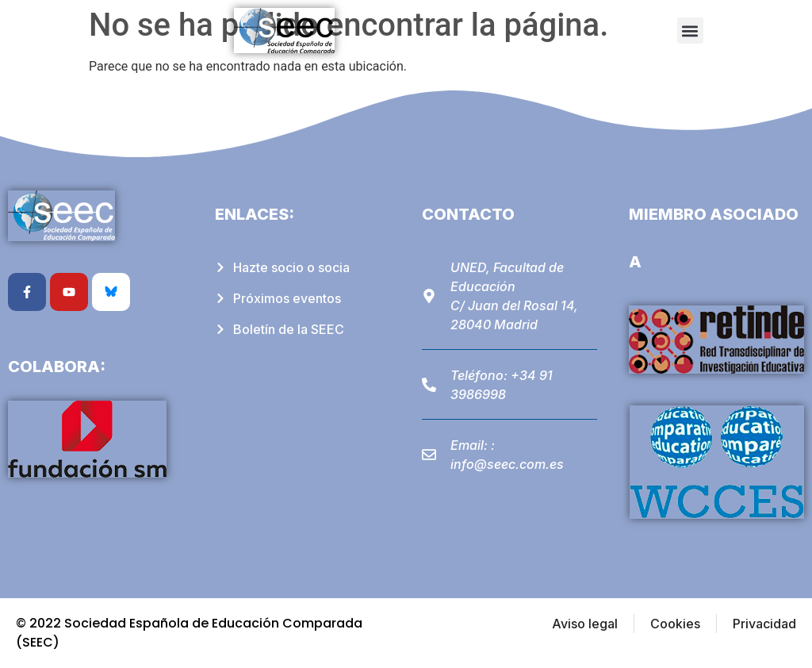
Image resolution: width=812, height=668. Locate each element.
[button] (690, 31)
